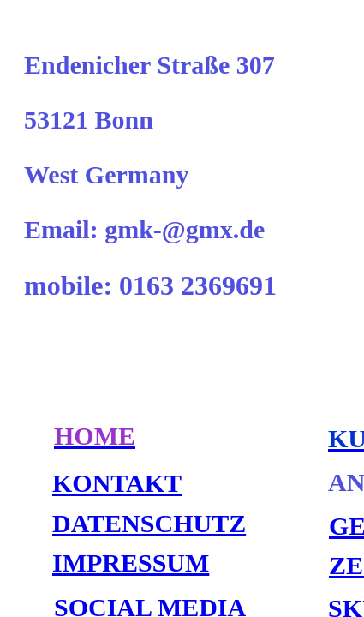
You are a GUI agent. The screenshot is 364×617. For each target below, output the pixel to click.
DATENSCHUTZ (149, 523)
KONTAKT (117, 483)
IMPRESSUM (131, 563)
